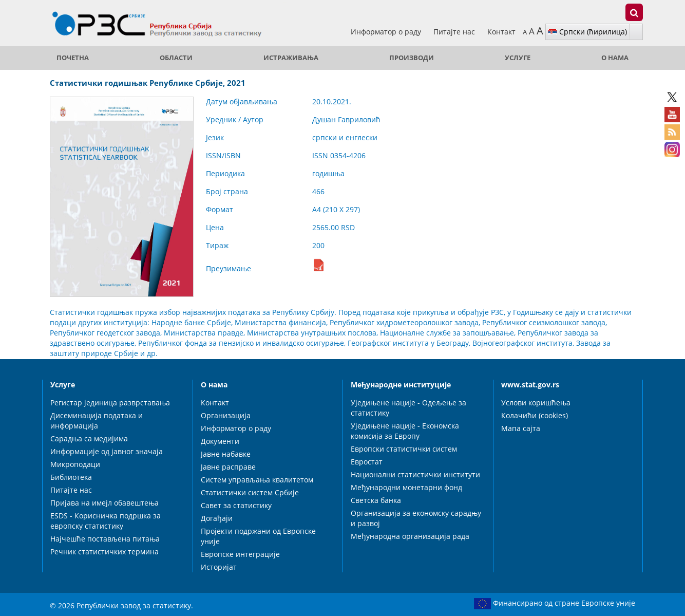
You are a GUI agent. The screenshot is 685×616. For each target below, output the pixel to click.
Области (176, 58)
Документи (220, 441)
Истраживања (291, 58)
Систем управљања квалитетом (257, 480)
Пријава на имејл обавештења (104, 503)
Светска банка (376, 500)
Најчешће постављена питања (105, 539)
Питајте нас (455, 32)
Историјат (219, 567)
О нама (615, 58)
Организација (226, 415)
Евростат (367, 462)
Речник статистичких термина (104, 552)
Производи (412, 58)
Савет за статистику (236, 505)
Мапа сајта (521, 428)
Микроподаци (75, 464)
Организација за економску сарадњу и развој (416, 518)
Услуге (518, 58)
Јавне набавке (226, 454)
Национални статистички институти (415, 474)
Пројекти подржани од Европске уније (258, 536)
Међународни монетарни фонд (406, 487)
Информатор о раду (387, 32)
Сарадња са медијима (89, 438)
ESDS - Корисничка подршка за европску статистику (106, 521)
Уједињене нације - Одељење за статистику (408, 408)
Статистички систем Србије (250, 492)
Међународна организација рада (410, 536)
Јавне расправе (228, 467)
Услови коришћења (536, 403)
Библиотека (71, 477)
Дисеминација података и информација (97, 421)
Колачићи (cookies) (535, 415)
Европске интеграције (240, 554)
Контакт (501, 32)
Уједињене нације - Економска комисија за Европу (405, 431)
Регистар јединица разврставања (110, 403)
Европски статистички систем (404, 449)
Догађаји (217, 518)
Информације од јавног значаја (107, 451)
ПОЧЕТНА (73, 58)
